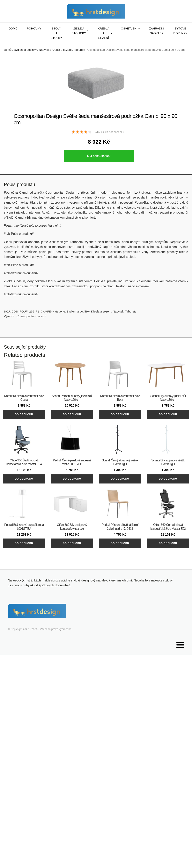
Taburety (79, 50)
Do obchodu (99, 156)
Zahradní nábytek (157, 31)
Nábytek (44, 50)
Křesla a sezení (103, 33)
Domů (13, 28)
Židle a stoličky (79, 31)
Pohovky (34, 28)
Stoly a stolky (56, 33)
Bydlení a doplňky (25, 50)
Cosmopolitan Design (31, 316)
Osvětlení (129, 28)
